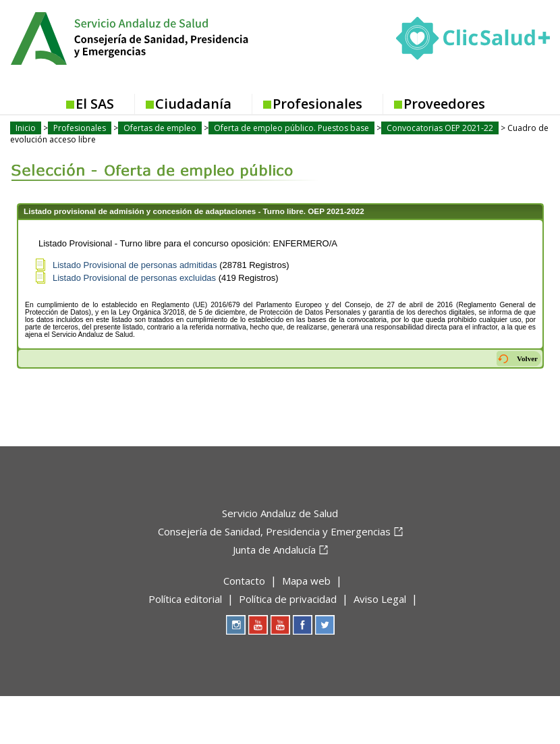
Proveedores (444, 104)
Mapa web (306, 581)
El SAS (95, 104)
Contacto (244, 581)
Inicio (26, 128)
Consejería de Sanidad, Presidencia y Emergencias (274, 531)
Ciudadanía (193, 104)
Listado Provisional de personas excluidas (134, 278)
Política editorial (185, 599)
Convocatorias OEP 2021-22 (440, 128)
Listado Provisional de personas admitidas (135, 265)
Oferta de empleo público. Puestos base (291, 128)
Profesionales (317, 104)
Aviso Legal (380, 599)
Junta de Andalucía (274, 550)
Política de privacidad (288, 599)
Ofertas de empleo (160, 128)
